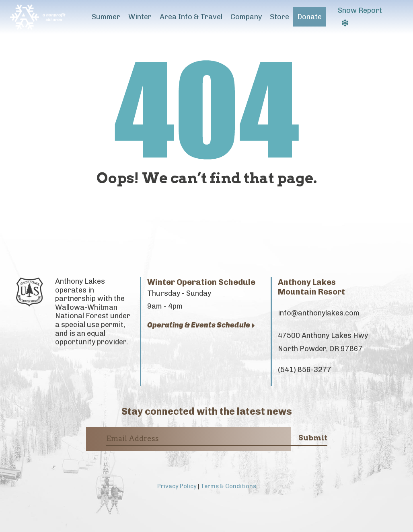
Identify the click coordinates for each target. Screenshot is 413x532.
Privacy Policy (177, 486)
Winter (140, 17)
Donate (309, 17)
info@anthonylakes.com (319, 313)
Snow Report (360, 16)
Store (279, 17)
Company (246, 17)
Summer (106, 17)
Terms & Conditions (228, 486)
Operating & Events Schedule (201, 325)
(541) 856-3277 (305, 370)
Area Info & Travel (191, 17)
